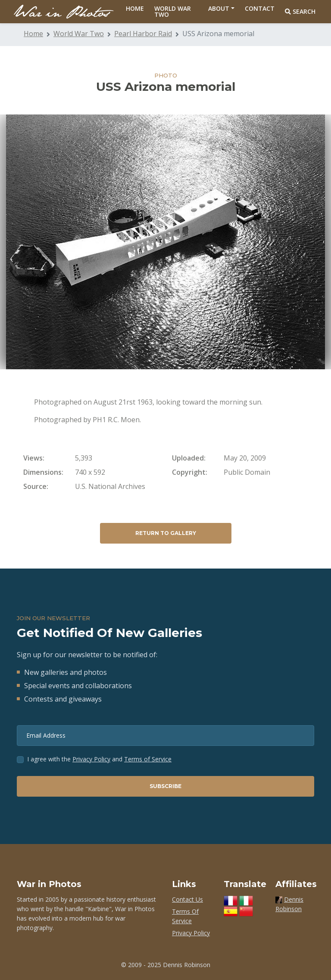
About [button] (219, 8)
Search (300, 11)
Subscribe (165, 786)
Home (135, 8)
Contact (260, 8)
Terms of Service (148, 759)
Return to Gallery (166, 533)
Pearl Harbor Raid (143, 34)
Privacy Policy (91, 759)
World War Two (173, 11)
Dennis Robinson (187, 965)
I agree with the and (99, 759)
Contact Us (187, 899)
